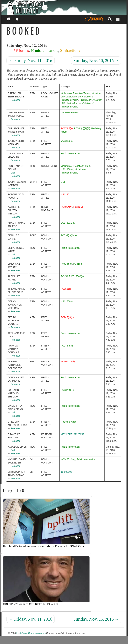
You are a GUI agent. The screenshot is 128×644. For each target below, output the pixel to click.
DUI (63, 182)
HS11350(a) (86, 100)
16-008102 (66, 472)
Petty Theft (66, 264)
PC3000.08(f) (68, 362)
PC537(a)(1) (67, 390)
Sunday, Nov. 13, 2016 (96, 60)
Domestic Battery (70, 112)
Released (16, 100)
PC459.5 (78, 264)
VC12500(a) (77, 276)
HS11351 (66, 194)
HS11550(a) (67, 301)
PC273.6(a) (67, 346)
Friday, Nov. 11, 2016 (31, 60)
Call (13, 173)
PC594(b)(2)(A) (82, 128)
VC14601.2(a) (68, 459)
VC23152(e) (67, 141)
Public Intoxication (70, 153)
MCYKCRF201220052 (72, 434)
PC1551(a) (66, 289)
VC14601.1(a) (68, 223)
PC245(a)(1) (67, 317)
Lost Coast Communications (31, 633)
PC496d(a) (66, 207)
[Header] (64, 8)
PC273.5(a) (67, 128)
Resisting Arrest (69, 422)
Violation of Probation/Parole (76, 93)
